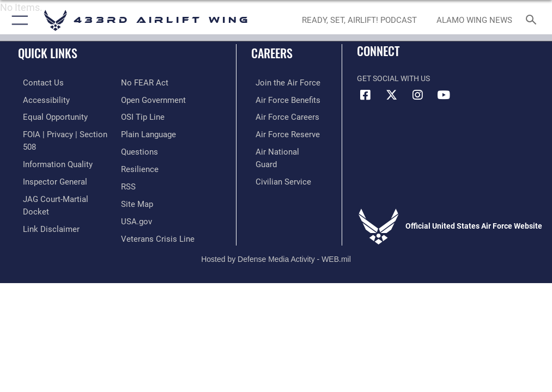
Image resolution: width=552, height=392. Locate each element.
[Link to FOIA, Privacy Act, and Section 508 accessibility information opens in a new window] (64, 132)
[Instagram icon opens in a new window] (417, 95)
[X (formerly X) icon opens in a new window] (391, 95)
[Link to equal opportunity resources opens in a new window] (49, 116)
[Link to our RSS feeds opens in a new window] (128, 166)
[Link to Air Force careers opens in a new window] (280, 116)
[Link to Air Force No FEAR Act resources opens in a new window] (40, 216)
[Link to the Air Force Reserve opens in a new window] (280, 132)
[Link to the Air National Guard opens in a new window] (283, 149)
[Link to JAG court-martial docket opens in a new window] (61, 182)
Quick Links (48, 53)
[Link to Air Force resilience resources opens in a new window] (138, 149)
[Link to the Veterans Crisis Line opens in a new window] (154, 216)
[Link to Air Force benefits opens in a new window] (281, 99)
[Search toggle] (533, 20)
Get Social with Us (393, 79)
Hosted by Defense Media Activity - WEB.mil (276, 240)
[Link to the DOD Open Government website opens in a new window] (152, 82)
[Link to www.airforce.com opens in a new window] (281, 82)
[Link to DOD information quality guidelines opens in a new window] (51, 149)
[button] (18, 20)
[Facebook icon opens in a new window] (365, 95)
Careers (272, 53)
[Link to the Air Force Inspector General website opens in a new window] (48, 166)
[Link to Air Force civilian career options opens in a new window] (276, 166)
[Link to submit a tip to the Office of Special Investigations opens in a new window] (141, 99)
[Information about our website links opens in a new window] (43, 199)
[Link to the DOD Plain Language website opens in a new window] (147, 116)
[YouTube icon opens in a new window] (444, 95)
